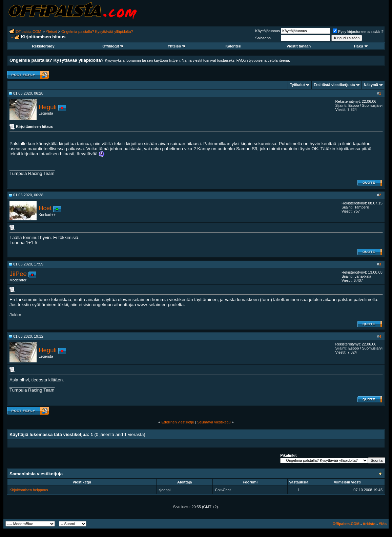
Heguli (48, 107)
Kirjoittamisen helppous (29, 490)
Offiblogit (113, 46)
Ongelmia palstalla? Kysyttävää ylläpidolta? (97, 32)
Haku (361, 46)
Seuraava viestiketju (214, 422)
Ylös (383, 524)
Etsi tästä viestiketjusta (334, 85)
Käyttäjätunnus (267, 31)
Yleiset (51, 32)
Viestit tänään (299, 46)
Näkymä (371, 85)
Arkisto (369, 524)
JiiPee (18, 274)
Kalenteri (233, 46)
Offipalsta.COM (29, 32)
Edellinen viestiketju (178, 422)
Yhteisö (177, 46)
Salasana (263, 38)
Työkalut (297, 85)
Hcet (45, 208)
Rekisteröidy (43, 46)
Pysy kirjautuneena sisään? (358, 32)
